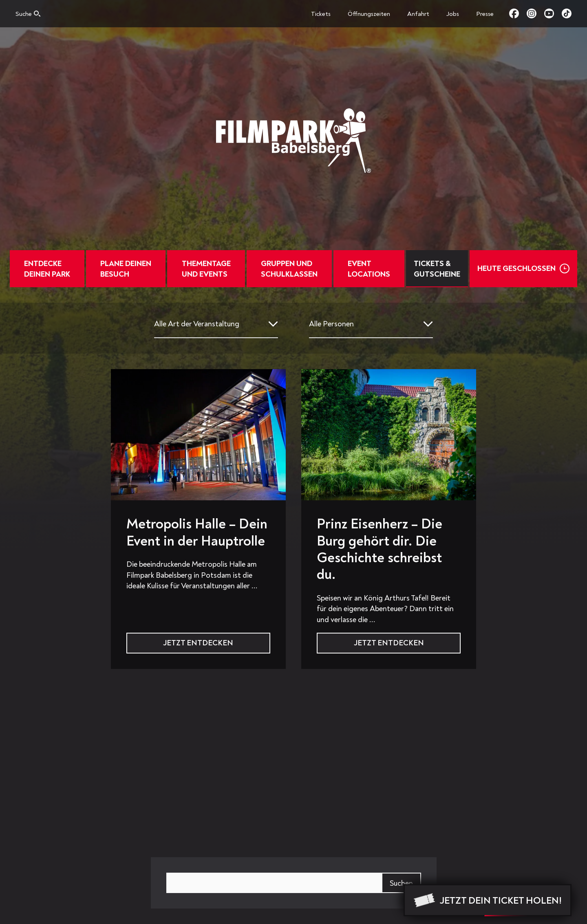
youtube (553, 13)
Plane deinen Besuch (128, 269)
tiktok (567, 13)
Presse (485, 14)
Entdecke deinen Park (52, 269)
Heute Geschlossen (511, 268)
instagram (535, 13)
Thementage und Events (206, 269)
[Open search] (28, 16)
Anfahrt (418, 14)
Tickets (321, 14)
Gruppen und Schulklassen (287, 269)
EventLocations (364, 269)
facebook (518, 13)
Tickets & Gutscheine (431, 269)
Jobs (453, 14)
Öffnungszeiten (369, 14)
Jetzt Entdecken (198, 643)
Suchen (401, 883)
